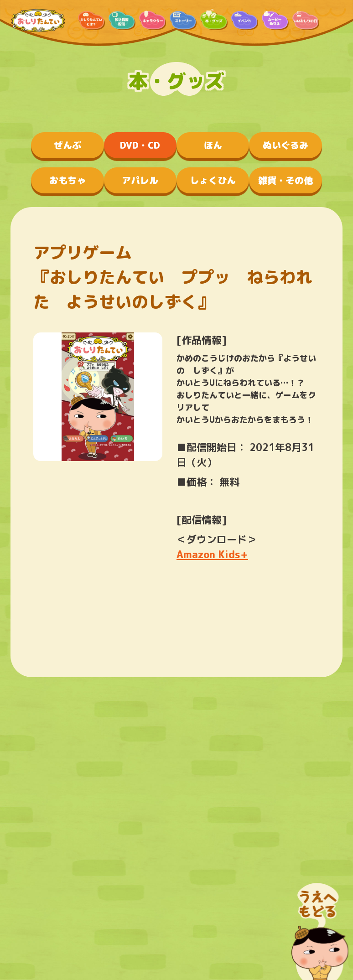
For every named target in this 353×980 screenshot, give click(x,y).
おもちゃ (67, 180)
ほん (213, 145)
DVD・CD (140, 145)
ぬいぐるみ (286, 145)
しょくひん (213, 180)
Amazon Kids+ (212, 554)
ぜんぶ (67, 145)
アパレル (140, 180)
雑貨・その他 (286, 180)
